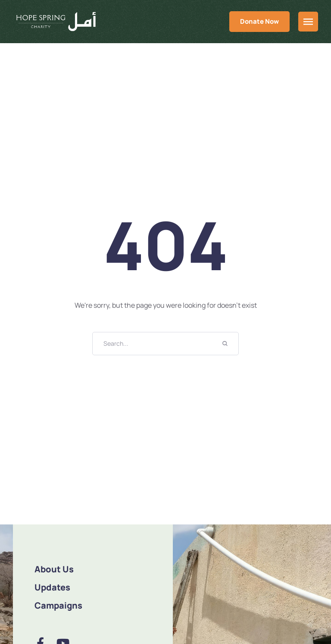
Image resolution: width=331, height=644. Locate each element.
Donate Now (259, 21)
